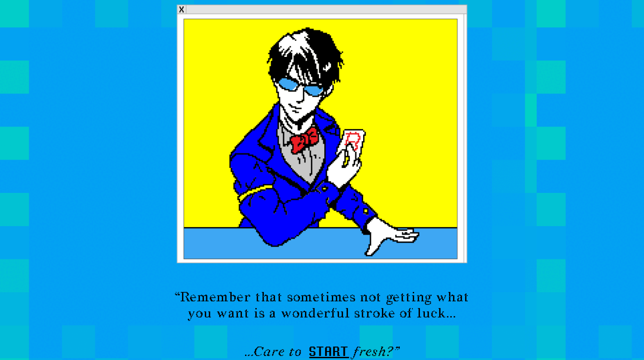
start (329, 351)
